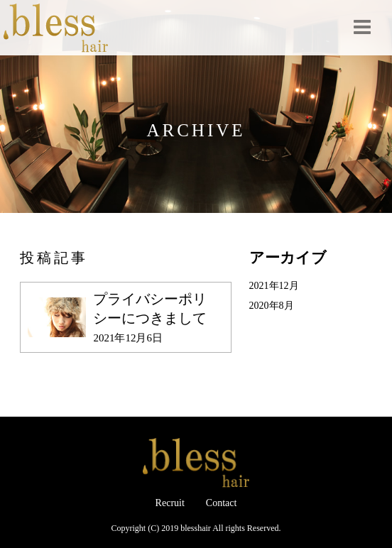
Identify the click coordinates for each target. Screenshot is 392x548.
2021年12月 (274, 286)
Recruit (170, 503)
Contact (222, 503)
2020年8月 (272, 306)
